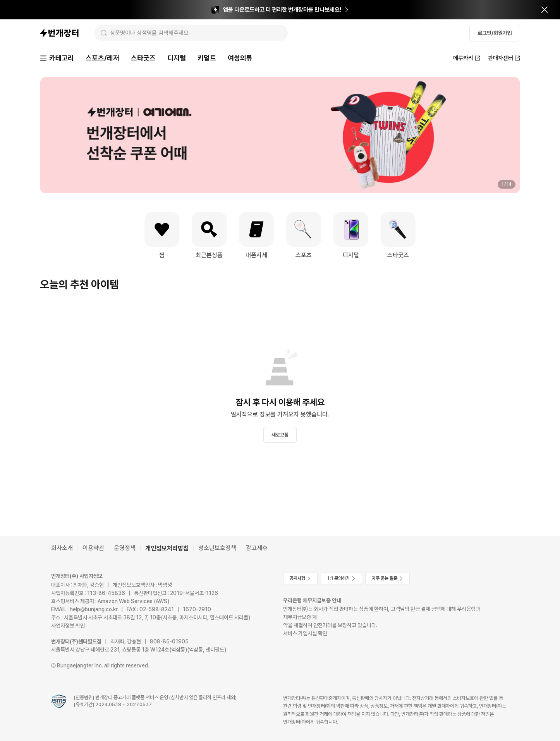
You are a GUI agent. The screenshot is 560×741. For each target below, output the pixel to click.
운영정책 (125, 548)
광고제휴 (257, 548)
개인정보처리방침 (167, 548)
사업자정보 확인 (68, 626)
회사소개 (62, 548)
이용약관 (93, 548)
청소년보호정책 (217, 548)
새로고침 (280, 435)
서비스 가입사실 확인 (305, 633)
